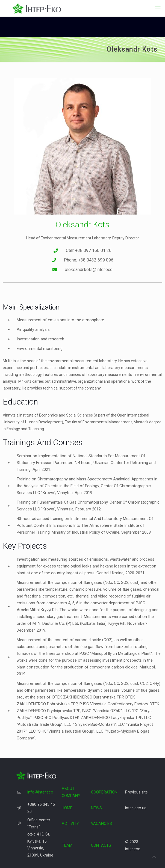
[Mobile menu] (158, 8)
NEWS (96, 808)
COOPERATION (104, 792)
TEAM (67, 845)
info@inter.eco (40, 792)
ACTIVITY (70, 824)
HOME (67, 808)
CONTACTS (101, 845)
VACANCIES (101, 824)
